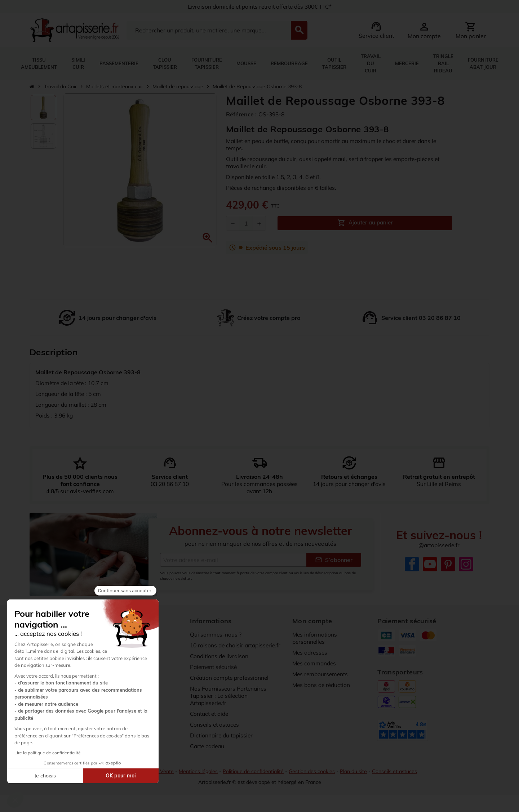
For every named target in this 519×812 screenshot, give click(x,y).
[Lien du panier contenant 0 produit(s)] (471, 30)
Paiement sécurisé (214, 667)
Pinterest (448, 564)
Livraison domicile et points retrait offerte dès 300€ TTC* (260, 6)
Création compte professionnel (231, 678)
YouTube (430, 564)
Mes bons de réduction (323, 685)
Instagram (466, 564)
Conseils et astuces (216, 724)
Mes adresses (311, 652)
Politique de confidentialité (254, 771)
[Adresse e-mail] (233, 560)
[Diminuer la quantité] (233, 223)
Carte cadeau (208, 746)
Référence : (241, 114)
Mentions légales (198, 771)
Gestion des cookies (313, 771)
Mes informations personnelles (315, 638)
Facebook (412, 564)
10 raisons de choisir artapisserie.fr (237, 645)
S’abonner (334, 560)
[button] (208, 238)
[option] (43, 108)
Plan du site (356, 771)
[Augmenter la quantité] (259, 223)
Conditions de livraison (220, 656)
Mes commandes (315, 663)
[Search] (209, 30)
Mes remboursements (321, 674)
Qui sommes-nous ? (216, 634)
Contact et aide (210, 714)
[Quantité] (246, 223)
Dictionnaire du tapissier (223, 735)
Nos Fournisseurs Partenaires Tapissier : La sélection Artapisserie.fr (229, 696)
